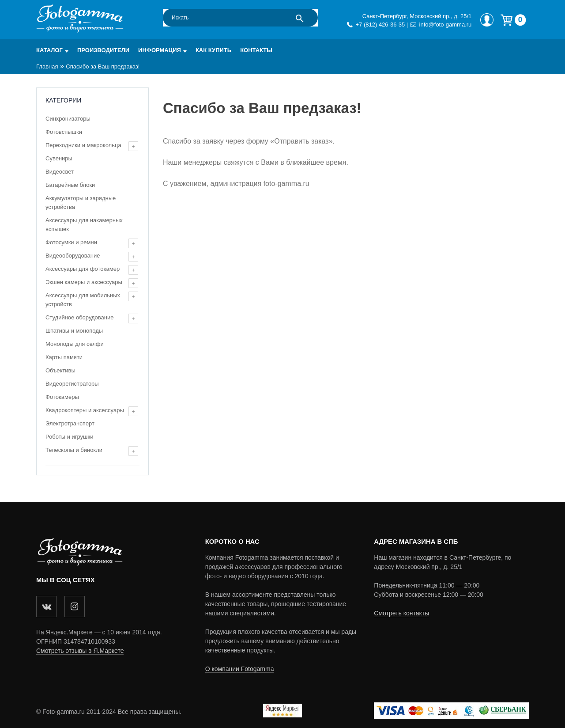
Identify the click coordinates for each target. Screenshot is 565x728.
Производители (103, 50)
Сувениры (59, 158)
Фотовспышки (64, 132)
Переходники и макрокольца (83, 145)
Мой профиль (487, 20)
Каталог (49, 50)
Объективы (60, 370)
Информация (160, 50)
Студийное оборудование (79, 317)
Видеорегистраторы (72, 384)
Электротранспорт (70, 423)
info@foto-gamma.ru (446, 25)
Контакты (256, 50)
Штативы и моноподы (74, 331)
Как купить (213, 50)
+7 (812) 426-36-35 (380, 25)
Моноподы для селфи (75, 344)
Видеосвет (60, 172)
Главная (47, 66)
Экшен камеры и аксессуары (84, 282)
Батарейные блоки (70, 185)
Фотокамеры (62, 397)
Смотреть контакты (401, 613)
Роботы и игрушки (69, 437)
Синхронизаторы (68, 119)
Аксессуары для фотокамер (83, 269)
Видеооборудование (73, 256)
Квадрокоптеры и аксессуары (85, 410)
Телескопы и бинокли (74, 450)
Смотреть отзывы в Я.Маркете (80, 651)
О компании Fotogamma (240, 669)
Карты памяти (64, 357)
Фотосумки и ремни (71, 242)
